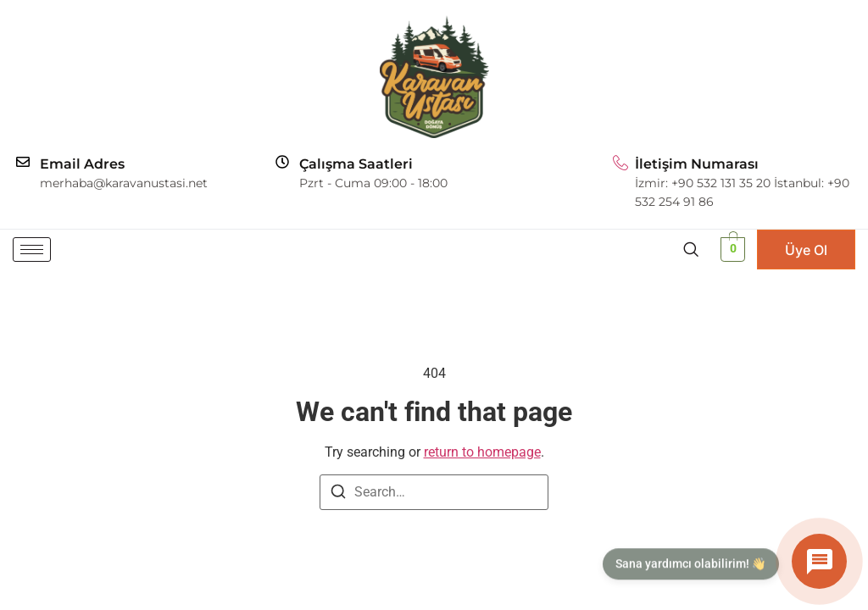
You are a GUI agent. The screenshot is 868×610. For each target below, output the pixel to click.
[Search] (338, 494)
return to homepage (482, 452)
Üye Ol (806, 250)
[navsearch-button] (690, 249)
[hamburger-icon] (32, 250)
